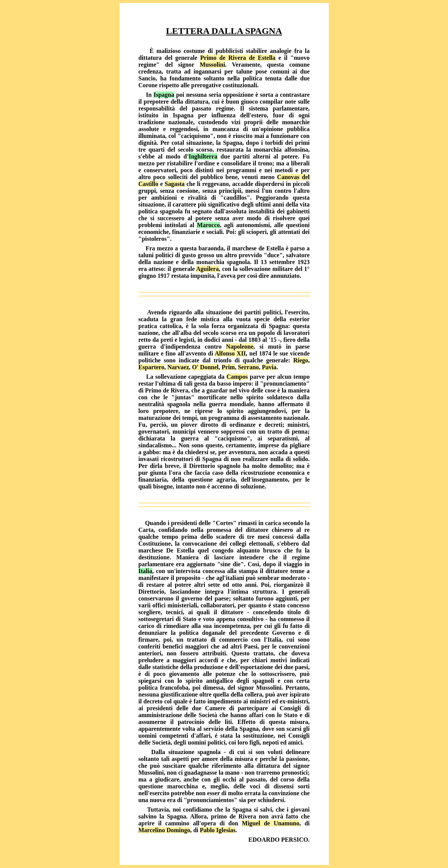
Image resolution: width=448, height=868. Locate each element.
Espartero (151, 367)
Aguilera (207, 269)
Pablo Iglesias (218, 830)
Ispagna (164, 95)
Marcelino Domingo (164, 830)
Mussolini (213, 65)
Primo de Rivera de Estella (238, 58)
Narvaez (178, 367)
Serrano (248, 367)
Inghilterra (203, 156)
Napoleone (240, 347)
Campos (237, 377)
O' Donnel (206, 367)
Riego (301, 360)
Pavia (269, 367)
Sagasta (175, 184)
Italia (145, 571)
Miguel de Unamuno (271, 823)
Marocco (208, 225)
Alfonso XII (230, 353)
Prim (228, 367)
